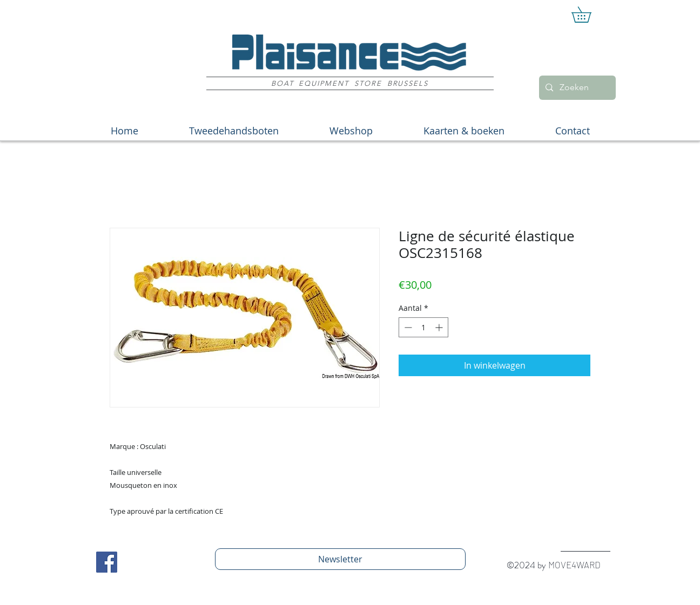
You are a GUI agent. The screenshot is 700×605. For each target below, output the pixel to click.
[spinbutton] (423, 327)
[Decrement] (407, 327)
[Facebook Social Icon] (107, 562)
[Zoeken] (576, 88)
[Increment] (440, 327)
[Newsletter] (340, 559)
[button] (589, 15)
